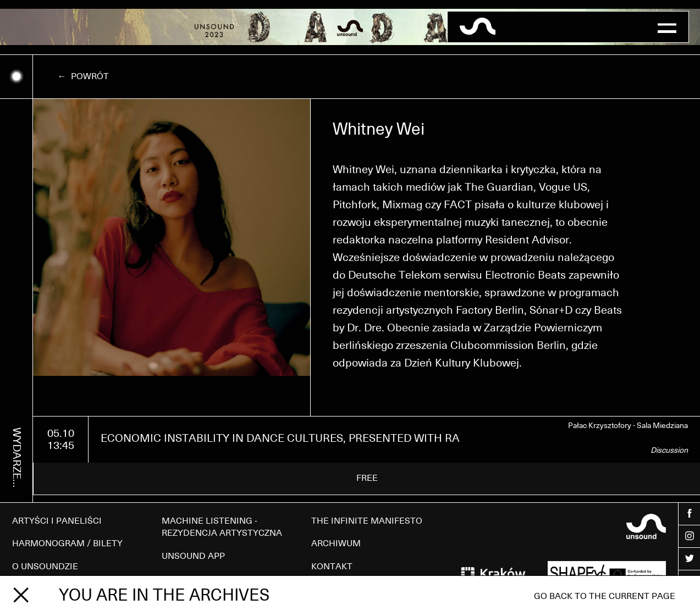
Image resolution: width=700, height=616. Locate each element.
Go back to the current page (605, 596)
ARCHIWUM (336, 543)
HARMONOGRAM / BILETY (67, 543)
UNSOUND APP (193, 556)
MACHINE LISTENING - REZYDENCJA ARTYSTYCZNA (222, 527)
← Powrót (83, 76)
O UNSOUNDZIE (45, 567)
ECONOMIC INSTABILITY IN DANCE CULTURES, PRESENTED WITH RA (280, 439)
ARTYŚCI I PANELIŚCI (57, 521)
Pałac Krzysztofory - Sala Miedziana (628, 426)
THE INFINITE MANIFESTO (367, 521)
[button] (667, 27)
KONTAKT (332, 567)
